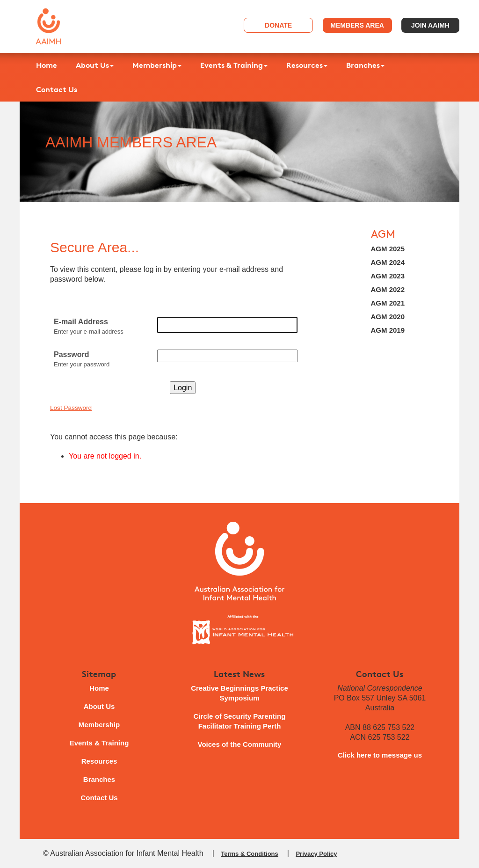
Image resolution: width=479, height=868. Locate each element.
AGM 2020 (388, 317)
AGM (383, 234)
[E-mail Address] (227, 325)
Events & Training (234, 65)
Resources (307, 65)
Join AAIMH (430, 25)
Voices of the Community (240, 744)
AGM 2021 (388, 303)
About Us (95, 65)
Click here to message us (380, 755)
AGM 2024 (388, 262)
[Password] (227, 356)
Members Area (357, 25)
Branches (365, 65)
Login (183, 388)
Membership (157, 65)
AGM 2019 (388, 330)
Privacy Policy (316, 854)
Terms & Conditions (250, 854)
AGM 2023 (388, 276)
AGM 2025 (388, 249)
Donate (278, 25)
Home (47, 65)
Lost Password (71, 408)
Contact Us (57, 89)
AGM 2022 (388, 289)
